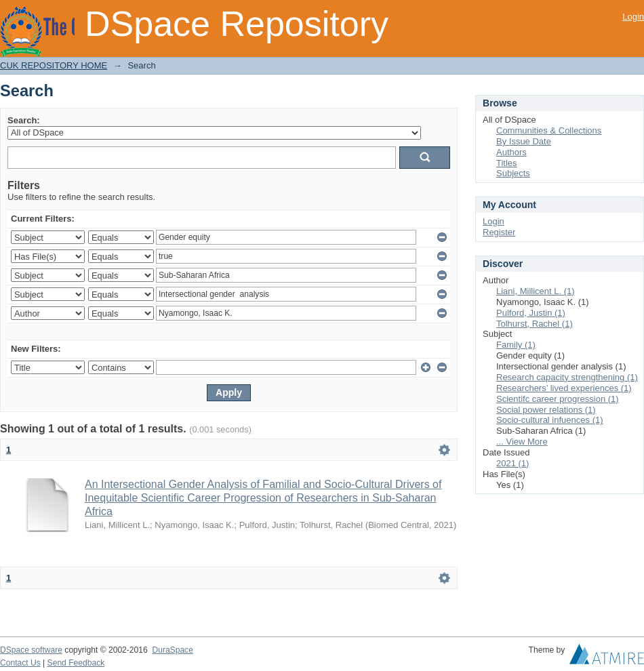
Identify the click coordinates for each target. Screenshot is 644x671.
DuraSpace (172, 650)
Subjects (513, 173)
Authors (511, 152)
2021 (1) (512, 463)
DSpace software (31, 650)
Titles (507, 163)
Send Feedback (76, 663)
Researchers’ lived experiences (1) (564, 388)
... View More (522, 442)
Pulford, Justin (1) (531, 313)
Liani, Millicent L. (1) (536, 291)
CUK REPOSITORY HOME (54, 65)
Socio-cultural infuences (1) (550, 420)
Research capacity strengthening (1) (567, 377)
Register (499, 232)
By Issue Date (524, 141)
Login (633, 17)
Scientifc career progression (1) (558, 399)
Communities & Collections (549, 130)
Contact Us (20, 663)
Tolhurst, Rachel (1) (535, 324)
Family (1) (516, 345)
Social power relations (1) (546, 410)
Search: (24, 120)
